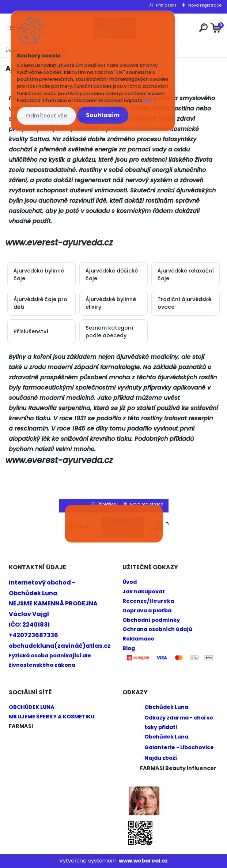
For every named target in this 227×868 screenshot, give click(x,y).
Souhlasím (103, 115)
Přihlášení (166, 5)
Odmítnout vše (46, 116)
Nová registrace (205, 5)
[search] (203, 28)
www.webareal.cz (143, 861)
